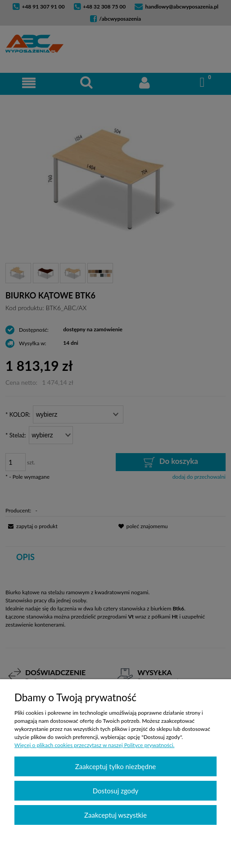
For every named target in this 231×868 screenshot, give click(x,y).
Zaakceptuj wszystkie (115, 815)
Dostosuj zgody (116, 791)
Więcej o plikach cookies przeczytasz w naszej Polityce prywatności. (94, 745)
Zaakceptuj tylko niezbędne (115, 766)
